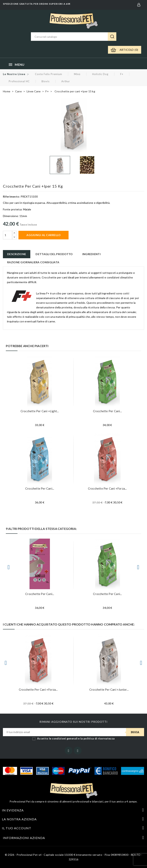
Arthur (66, 81)
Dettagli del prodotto (54, 254)
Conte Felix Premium (49, 74)
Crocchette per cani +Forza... (107, 488)
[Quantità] (8, 235)
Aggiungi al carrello (43, 235)
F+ (122, 74)
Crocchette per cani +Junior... (109, 689)
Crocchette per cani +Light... (40, 411)
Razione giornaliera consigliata (33, 262)
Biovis (46, 81)
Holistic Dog (100, 74)
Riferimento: (11, 196)
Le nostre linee (14, 74)
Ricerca (112, 37)
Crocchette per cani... (107, 411)
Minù (77, 74)
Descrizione (17, 254)
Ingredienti (91, 254)
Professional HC (19, 81)
